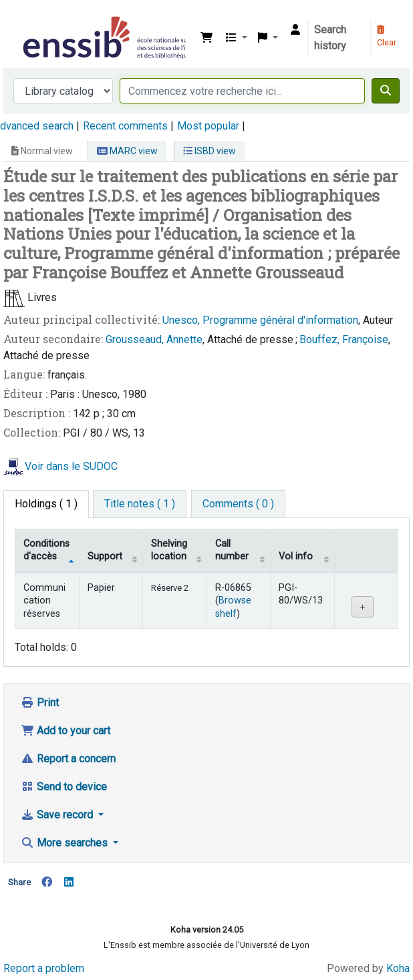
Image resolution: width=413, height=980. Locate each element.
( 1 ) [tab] (46, 504)
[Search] (386, 91)
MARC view (127, 151)
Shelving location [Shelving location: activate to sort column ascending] (169, 550)
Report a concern (68, 759)
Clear (387, 37)
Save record (58, 815)
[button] (206, 38)
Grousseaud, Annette (154, 339)
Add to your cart (65, 731)
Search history (330, 38)
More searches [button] (65, 843)
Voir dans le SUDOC (71, 466)
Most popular (208, 126)
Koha (398, 968)
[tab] (140, 504)
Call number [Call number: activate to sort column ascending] (232, 550)
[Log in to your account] (295, 30)
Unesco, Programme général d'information (260, 320)
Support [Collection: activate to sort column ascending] (105, 556)
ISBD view (210, 151)
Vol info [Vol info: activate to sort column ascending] (296, 556)
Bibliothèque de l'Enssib (25, 19)
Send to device (64, 787)
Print (40, 703)
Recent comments (125, 126)
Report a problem (44, 968)
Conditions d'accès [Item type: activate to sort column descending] (46, 550)
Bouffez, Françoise (344, 339)
